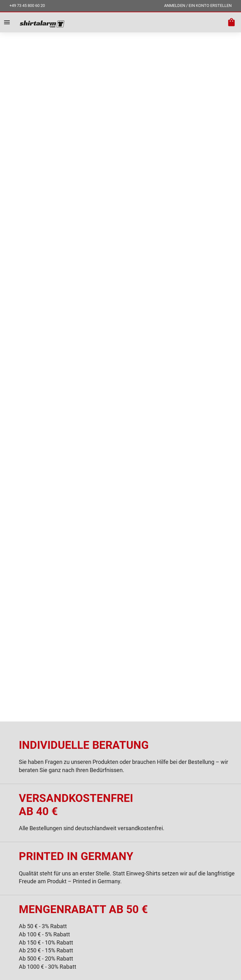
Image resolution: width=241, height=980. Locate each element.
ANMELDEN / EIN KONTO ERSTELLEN (198, 5)
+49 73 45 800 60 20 (27, 5)
